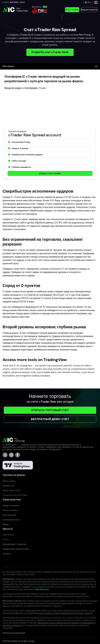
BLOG (22, 2)
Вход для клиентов (89, 10)
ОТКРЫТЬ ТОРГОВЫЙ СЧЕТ (50, 410)
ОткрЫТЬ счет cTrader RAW (50, 52)
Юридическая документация (16, 549)
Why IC (6, 539)
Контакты (7, 554)
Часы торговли (9, 515)
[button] (88, 2)
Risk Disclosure (42, 589)
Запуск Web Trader (12, 490)
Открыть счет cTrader (50, 173)
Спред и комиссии (11, 505)
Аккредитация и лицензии (14, 544)
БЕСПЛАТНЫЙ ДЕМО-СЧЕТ (50, 419)
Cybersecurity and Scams (15, 495)
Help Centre (8, 535)
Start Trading (72, 10)
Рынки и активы (10, 510)
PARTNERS (14, 2)
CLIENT (5, 2)
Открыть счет (9, 486)
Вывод (6, 524)
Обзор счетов (9, 481)
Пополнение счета (11, 520)
